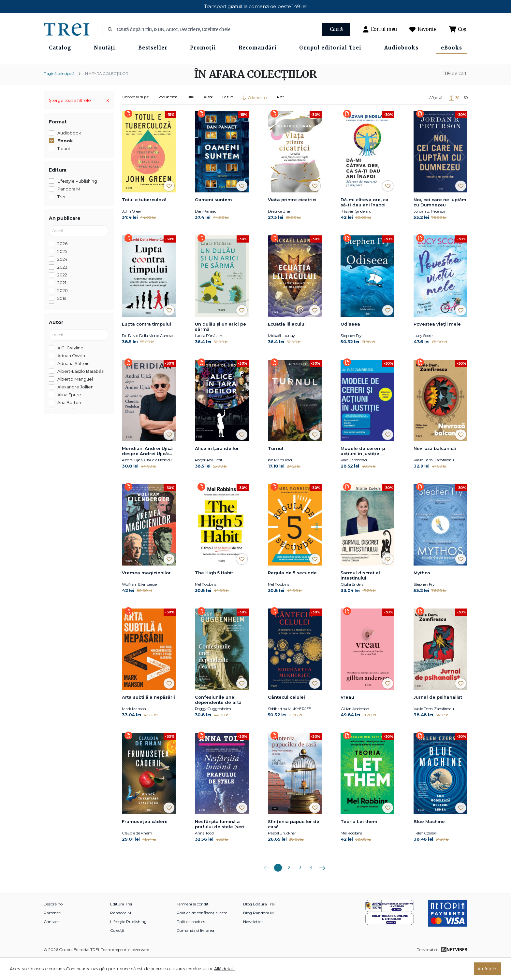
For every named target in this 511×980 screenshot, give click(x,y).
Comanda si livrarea (195, 952)
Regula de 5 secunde (292, 594)
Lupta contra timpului (146, 345)
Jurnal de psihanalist (438, 718)
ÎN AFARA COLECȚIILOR (106, 95)
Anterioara (267, 887)
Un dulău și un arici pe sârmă (220, 348)
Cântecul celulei (286, 718)
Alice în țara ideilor (217, 469)
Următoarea (322, 887)
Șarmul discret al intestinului (360, 596)
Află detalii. (225, 969)
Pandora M (121, 934)
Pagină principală (59, 95)
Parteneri (52, 934)
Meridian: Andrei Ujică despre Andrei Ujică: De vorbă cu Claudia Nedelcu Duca (147, 472)
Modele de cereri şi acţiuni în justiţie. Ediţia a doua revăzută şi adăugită (367, 472)
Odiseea (350, 345)
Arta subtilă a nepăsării (148, 718)
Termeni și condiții (194, 925)
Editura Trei (121, 925)
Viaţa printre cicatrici (292, 221)
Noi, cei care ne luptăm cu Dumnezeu (440, 223)
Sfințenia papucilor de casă (294, 845)
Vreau (347, 718)
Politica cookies (191, 943)
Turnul (276, 469)
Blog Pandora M (258, 934)
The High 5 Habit (214, 594)
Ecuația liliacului (287, 345)
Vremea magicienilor (146, 594)
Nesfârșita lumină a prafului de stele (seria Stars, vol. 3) (221, 846)
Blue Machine (429, 843)
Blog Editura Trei (259, 925)
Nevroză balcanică (435, 469)
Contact (51, 943)
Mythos (422, 594)
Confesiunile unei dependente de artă (218, 721)
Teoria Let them (359, 843)
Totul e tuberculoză (144, 221)
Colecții (117, 952)
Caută (336, 29)
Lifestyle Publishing (128, 943)
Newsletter (253, 943)
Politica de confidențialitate (202, 934)
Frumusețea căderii (145, 843)
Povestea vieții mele (437, 345)
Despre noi (54, 925)
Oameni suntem (213, 221)
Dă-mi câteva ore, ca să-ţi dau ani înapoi (365, 223)
